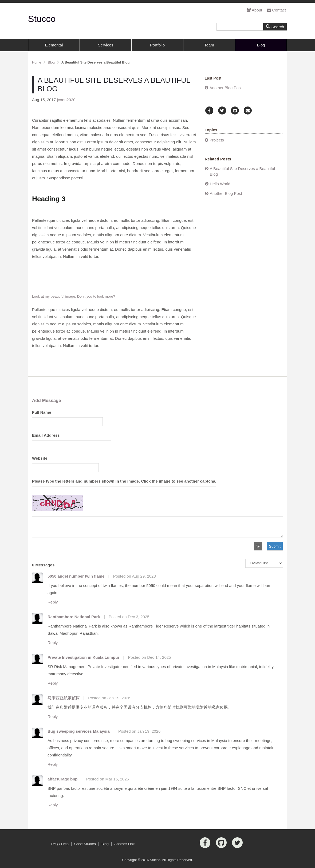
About (254, 10)
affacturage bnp (63, 779)
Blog (261, 45)
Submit (275, 546)
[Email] (248, 111)
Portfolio (157, 45)
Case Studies (85, 844)
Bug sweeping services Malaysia (79, 731)
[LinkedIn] (235, 111)
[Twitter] (222, 111)
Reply (53, 602)
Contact (276, 10)
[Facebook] (209, 111)
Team (209, 45)
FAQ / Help (60, 844)
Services (106, 45)
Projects (217, 140)
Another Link (124, 844)
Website (40, 458)
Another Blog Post (226, 88)
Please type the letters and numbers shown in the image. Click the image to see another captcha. (124, 481)
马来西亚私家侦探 (64, 698)
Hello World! (221, 184)
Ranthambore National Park (74, 617)
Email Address (46, 435)
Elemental (54, 45)
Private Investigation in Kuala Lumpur (83, 657)
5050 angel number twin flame (76, 576)
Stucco (42, 19)
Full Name (42, 412)
